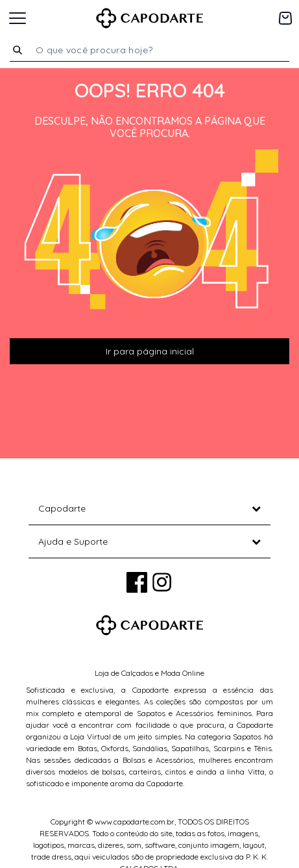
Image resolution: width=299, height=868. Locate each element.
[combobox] (157, 50)
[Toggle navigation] (18, 18)
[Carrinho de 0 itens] (285, 18)
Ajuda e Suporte (73, 541)
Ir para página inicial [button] (150, 351)
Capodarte (62, 508)
